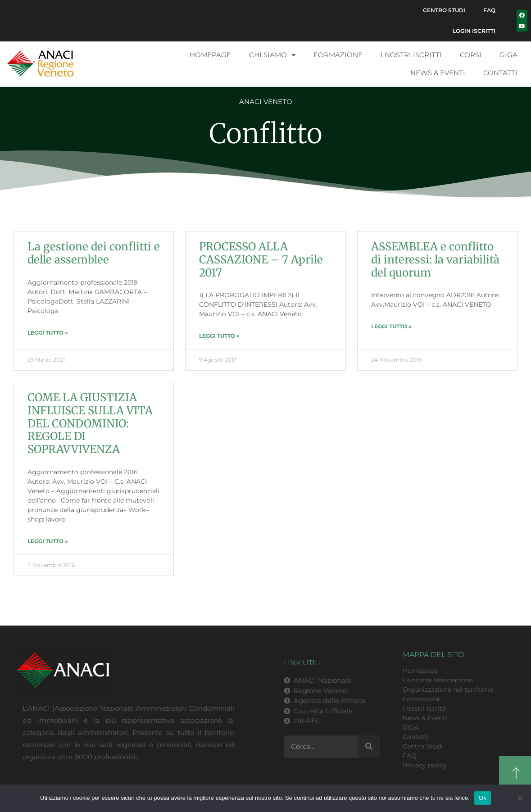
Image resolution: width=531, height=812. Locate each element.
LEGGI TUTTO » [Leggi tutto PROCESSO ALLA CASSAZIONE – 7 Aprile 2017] (219, 336)
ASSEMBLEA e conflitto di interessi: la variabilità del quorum (437, 260)
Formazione (338, 55)
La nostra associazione (438, 680)
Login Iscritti (474, 31)
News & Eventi (438, 73)
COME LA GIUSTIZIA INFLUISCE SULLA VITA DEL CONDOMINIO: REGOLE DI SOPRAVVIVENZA (90, 423)
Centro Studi (444, 10)
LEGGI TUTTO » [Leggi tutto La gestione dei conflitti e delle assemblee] (48, 333)
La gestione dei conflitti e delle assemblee (94, 253)
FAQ (489, 10)
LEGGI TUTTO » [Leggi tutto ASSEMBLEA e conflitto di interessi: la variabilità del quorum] (391, 326)
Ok (483, 798)
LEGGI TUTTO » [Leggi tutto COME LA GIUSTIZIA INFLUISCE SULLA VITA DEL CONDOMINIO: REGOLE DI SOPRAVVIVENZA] (48, 541)
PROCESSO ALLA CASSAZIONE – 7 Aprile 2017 (261, 260)
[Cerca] (369, 747)
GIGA (508, 55)
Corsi (471, 55)
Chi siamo (272, 55)
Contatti (500, 73)
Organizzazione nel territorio (448, 690)
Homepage (210, 55)
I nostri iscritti (411, 55)
